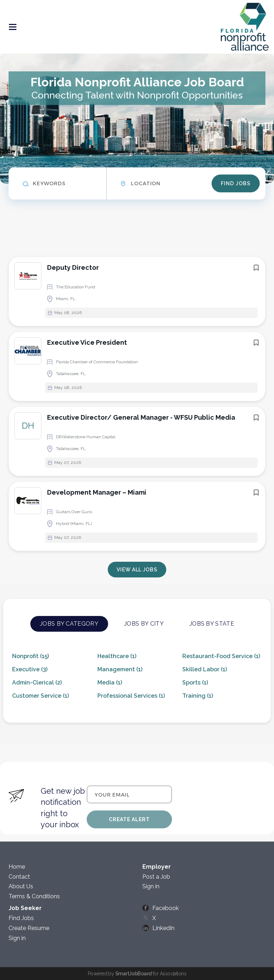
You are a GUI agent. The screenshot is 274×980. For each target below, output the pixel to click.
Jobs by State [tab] (212, 624)
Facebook (166, 908)
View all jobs (137, 570)
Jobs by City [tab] (144, 624)
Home (17, 867)
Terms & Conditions (34, 896)
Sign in (151, 886)
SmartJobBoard (133, 974)
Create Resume (29, 928)
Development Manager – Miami (97, 492)
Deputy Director (73, 267)
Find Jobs (236, 183)
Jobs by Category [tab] (69, 624)
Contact (19, 877)
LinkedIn (163, 928)
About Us (21, 886)
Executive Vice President (87, 342)
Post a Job (156, 877)
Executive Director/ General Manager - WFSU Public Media (141, 417)
